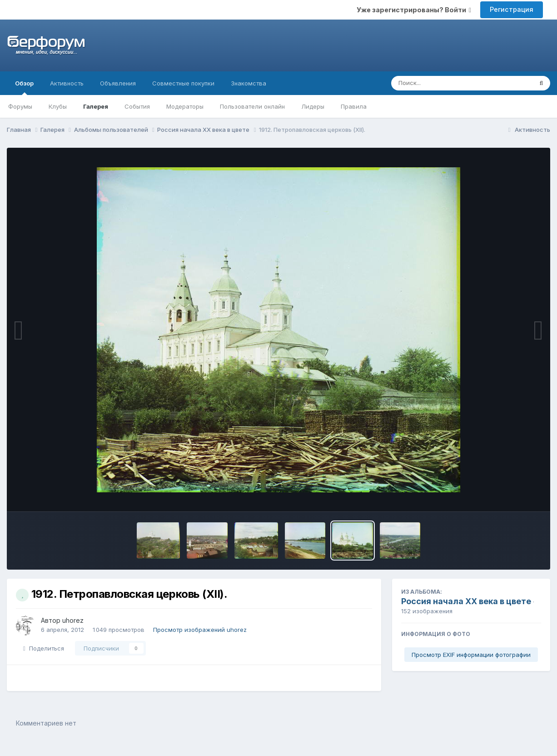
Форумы (20, 106)
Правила (354, 106)
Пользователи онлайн (252, 106)
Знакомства (249, 83)
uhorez (73, 620)
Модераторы (185, 106)
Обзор (24, 87)
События (137, 106)
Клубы (58, 106)
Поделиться (44, 648)
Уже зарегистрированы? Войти (414, 10)
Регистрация (512, 9)
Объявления (118, 83)
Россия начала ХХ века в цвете (466, 601)
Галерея (96, 106)
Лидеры (313, 106)
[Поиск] (445, 83)
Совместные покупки (183, 83)
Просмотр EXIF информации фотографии (471, 655)
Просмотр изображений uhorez (200, 630)
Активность (67, 83)
